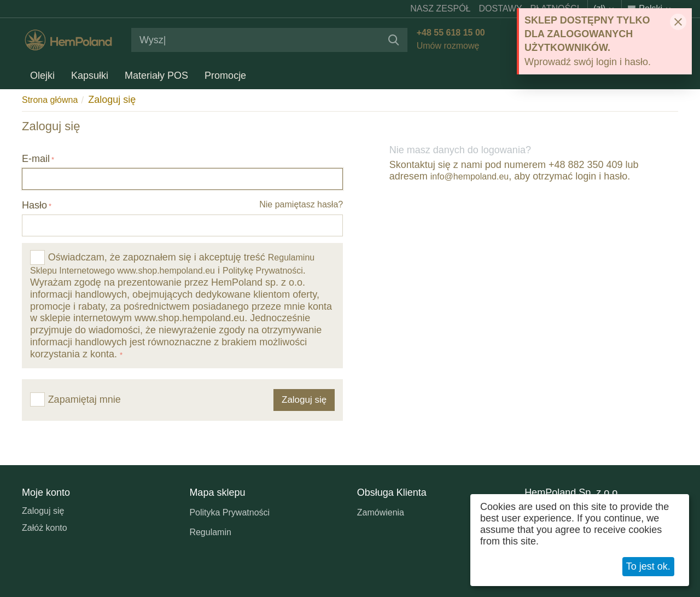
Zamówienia (381, 512)
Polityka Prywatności (229, 512)
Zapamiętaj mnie (75, 399)
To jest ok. (648, 566)
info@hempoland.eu (469, 176)
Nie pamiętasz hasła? (301, 204)
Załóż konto (45, 528)
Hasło (34, 205)
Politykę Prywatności (263, 271)
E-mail (36, 159)
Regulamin (210, 532)
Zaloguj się (43, 511)
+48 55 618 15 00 (449, 33)
